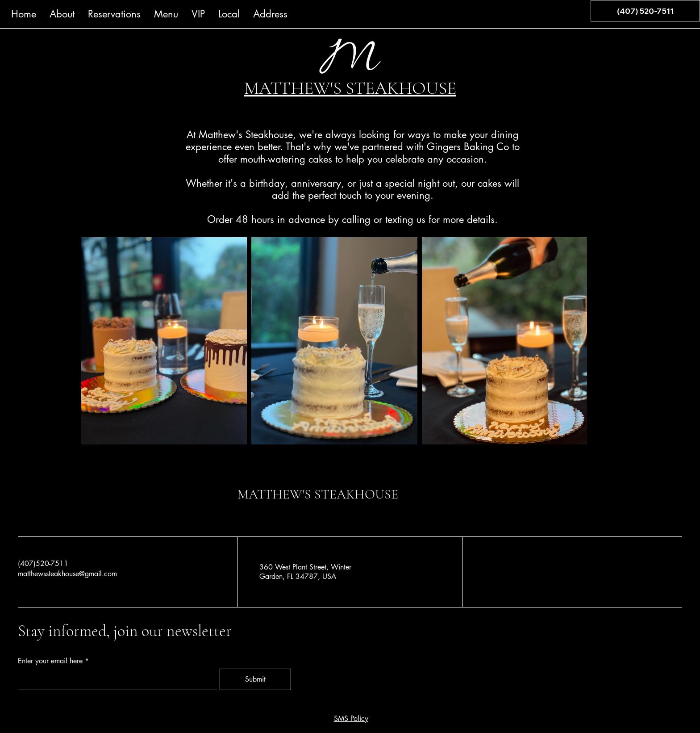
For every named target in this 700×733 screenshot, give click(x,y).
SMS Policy (351, 718)
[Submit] (255, 679)
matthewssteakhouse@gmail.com (67, 574)
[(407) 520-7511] (645, 11)
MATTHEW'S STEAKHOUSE (318, 494)
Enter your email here (50, 661)
